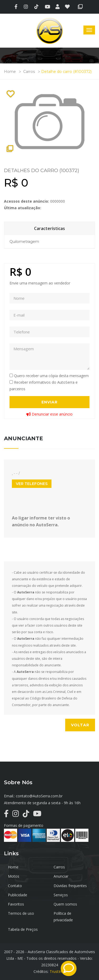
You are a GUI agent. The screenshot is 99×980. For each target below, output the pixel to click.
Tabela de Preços (23, 929)
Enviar (49, 402)
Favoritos (16, 904)
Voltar (80, 725)
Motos (14, 876)
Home (10, 72)
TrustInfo (58, 971)
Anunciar (61, 876)
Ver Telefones (32, 484)
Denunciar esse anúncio (49, 414)
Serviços (61, 895)
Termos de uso (21, 913)
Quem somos (65, 904)
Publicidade (18, 895)
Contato (15, 886)
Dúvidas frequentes (70, 886)
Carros (29, 72)
